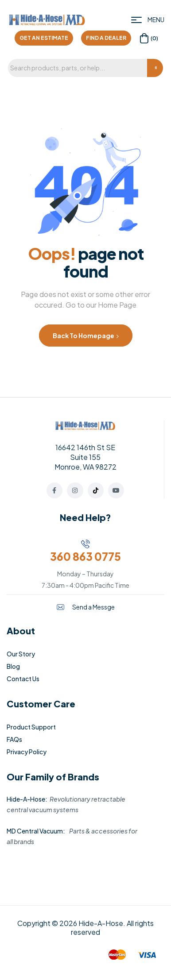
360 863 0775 (85, 556)
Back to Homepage (86, 336)
